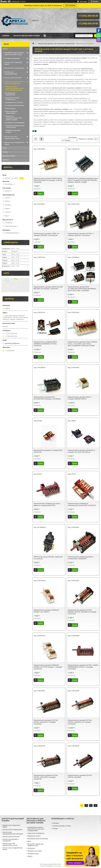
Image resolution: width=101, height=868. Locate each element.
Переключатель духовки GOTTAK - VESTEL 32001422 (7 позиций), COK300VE (46, 722)
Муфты (30, 856)
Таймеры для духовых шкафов (13, 131)
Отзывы (5, 152)
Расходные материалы (12, 58)
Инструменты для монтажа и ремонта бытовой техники (14, 54)
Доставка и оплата (9, 156)
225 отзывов (83, 1)
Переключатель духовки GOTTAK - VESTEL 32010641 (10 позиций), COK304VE (80, 722)
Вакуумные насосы (34, 836)
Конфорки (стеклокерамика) (15, 123)
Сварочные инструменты (36, 833)
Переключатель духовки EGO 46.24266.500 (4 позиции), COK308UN (47, 398)
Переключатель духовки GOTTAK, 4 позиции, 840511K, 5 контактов (81, 234)
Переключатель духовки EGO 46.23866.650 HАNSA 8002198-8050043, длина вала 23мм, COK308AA (82, 289)
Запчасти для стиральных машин (13, 63)
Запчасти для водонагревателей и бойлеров (13, 833)
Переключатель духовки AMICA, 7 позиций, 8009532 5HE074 (80, 398)
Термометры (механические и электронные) (15, 127)
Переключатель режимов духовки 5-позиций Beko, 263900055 (81, 558)
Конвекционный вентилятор (15, 105)
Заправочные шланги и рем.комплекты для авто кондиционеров (36, 829)
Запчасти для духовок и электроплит (11, 840)
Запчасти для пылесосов (13, 78)
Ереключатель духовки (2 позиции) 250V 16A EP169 (48, 451)
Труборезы (31, 848)
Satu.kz (59, 864)
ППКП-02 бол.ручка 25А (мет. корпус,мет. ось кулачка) (48, 558)
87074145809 (70, 6)
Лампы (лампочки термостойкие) (12, 112)
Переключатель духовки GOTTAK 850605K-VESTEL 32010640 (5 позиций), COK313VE (82, 612)
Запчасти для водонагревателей (11, 73)
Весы (29, 841)
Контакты (6, 160)
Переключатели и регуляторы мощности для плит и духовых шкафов (15, 88)
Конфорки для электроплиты (10, 94)
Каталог (5, 49)
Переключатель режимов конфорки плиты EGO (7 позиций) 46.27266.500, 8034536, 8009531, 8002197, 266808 (83, 180)
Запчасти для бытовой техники (26, 36)
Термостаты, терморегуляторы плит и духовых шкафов (14, 118)
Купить (41, 193)
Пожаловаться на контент (53, 866)
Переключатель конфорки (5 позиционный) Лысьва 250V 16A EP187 (82, 504)
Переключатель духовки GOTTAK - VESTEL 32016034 (80, 776)
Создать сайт (15, 1)
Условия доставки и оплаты (62, 826)
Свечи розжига (11, 108)
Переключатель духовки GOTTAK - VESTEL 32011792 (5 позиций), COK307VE (46, 777)
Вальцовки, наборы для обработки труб (36, 845)
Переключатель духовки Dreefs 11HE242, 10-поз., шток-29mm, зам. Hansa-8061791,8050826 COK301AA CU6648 (83, 344)
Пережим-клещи (33, 854)
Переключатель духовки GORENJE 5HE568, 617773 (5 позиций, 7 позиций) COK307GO (48, 667)
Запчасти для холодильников (14, 68)
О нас (4, 148)
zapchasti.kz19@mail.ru (12, 343)
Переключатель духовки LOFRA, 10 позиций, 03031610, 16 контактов (46, 234)
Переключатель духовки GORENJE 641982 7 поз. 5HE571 (46, 611)
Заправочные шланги (35, 851)
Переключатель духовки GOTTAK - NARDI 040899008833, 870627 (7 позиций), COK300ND (83, 667)
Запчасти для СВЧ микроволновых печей (12, 138)
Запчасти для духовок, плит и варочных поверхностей (56, 44)
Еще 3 (7, 216)
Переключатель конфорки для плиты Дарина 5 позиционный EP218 (47, 504)
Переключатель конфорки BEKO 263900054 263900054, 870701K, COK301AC (45, 344)
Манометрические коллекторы (38, 839)
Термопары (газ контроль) (14, 102)
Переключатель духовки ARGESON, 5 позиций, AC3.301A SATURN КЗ (81, 451)
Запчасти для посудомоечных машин (15, 143)
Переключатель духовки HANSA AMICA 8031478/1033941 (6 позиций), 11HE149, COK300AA (48, 180)
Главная (6, 36)
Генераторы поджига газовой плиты (13, 99)
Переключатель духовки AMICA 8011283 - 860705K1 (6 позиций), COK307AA (49, 288)
